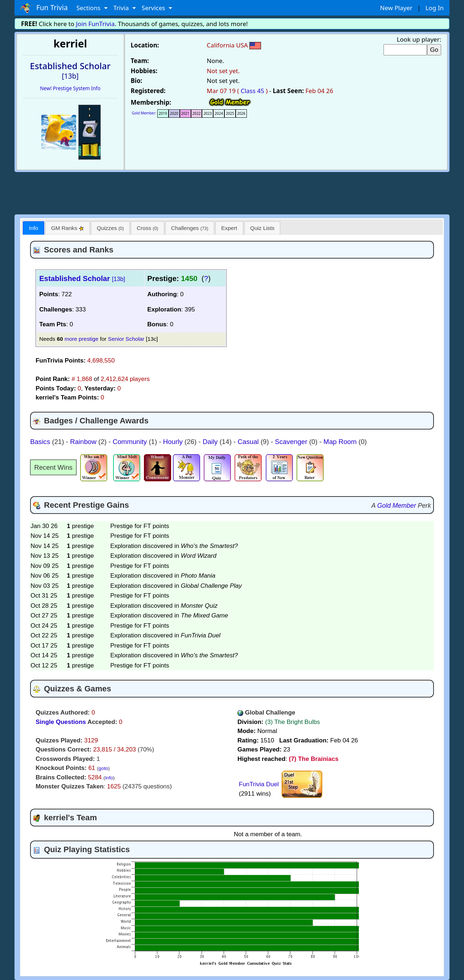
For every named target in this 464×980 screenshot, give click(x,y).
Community (131, 442)
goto (103, 768)
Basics (41, 442)
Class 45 (252, 91)
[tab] (33, 228)
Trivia (122, 8)
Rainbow (84, 442)
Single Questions (61, 722)
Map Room (341, 442)
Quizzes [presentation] (110, 228)
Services (154, 8)
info (109, 778)
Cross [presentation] (147, 228)
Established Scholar (82, 278)
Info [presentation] (34, 228)
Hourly (174, 442)
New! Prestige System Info (70, 88)
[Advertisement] (232, 192)
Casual (249, 442)
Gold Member (144, 113)
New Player (396, 8)
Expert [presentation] (229, 228)
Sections (89, 8)
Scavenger (292, 442)
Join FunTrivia (96, 24)
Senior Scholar (126, 339)
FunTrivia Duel (259, 784)
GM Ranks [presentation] (68, 228)
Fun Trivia (44, 8)
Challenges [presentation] (190, 228)
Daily (211, 442)
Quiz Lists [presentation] (262, 228)
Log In (435, 8)
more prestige (82, 339)
